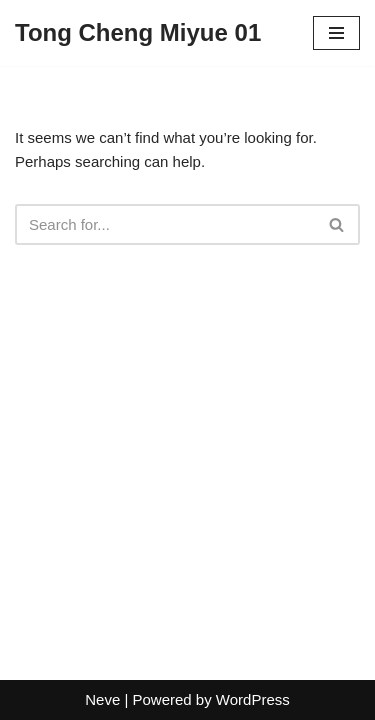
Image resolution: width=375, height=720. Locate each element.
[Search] (165, 224)
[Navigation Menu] (336, 33)
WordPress (253, 699)
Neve (102, 699)
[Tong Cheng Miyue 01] (138, 33)
